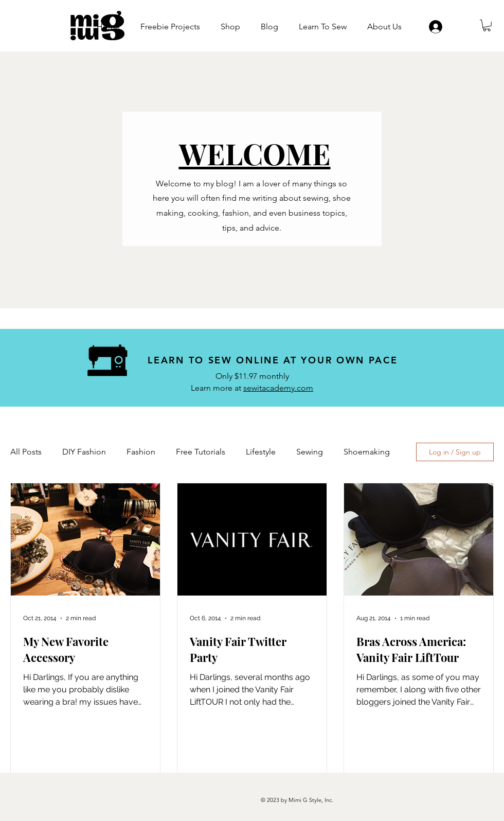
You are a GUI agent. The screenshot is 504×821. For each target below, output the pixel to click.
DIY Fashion (84, 452)
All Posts (26, 452)
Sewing (310, 452)
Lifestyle (261, 452)
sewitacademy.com (278, 388)
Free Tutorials (201, 452)
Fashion (141, 452)
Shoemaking (367, 452)
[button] (487, 25)
